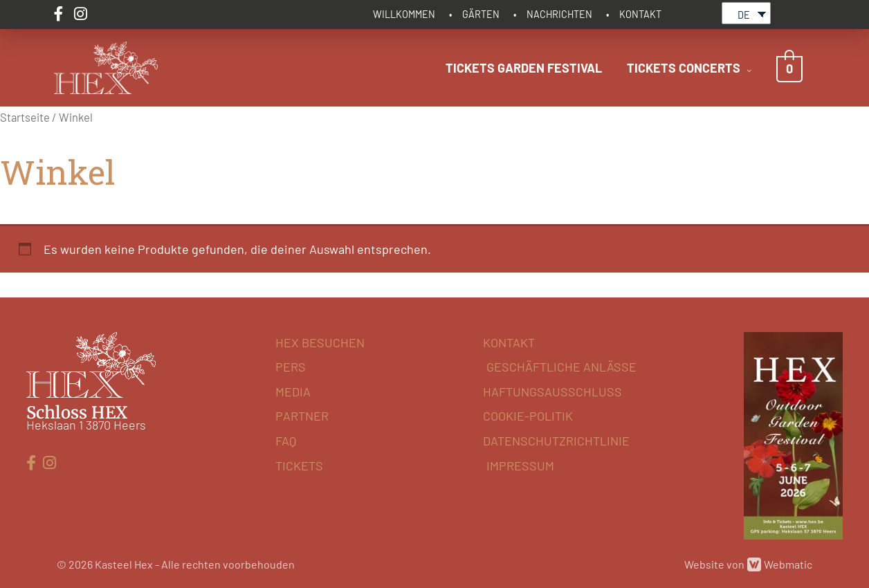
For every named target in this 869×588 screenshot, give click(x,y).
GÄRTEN (481, 14)
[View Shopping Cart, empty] (789, 68)
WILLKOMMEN (404, 14)
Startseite (25, 117)
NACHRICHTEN (559, 14)
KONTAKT (640, 14)
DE (744, 15)
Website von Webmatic (748, 564)
